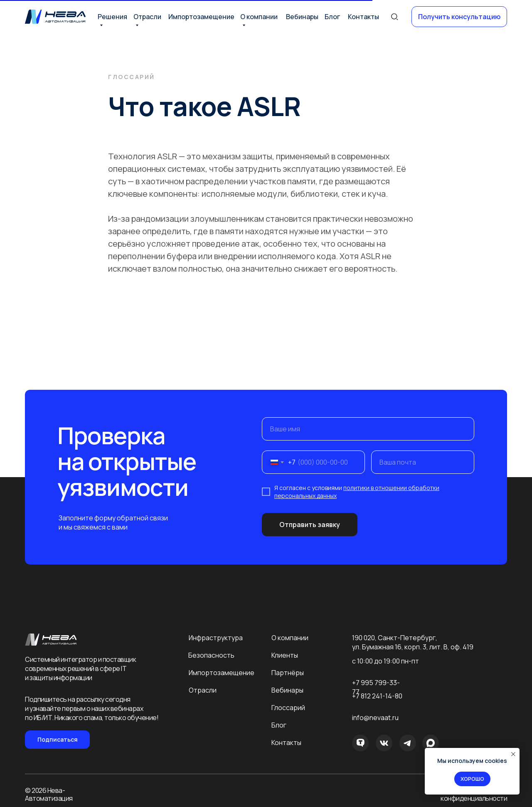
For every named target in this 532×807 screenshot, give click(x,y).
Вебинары (302, 17)
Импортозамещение (201, 17)
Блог (332, 17)
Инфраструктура (216, 638)
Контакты (363, 17)
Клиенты (285, 655)
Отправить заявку (310, 525)
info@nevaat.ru (375, 718)
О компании (259, 17)
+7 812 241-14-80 (377, 696)
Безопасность (211, 655)
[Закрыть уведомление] (513, 754)
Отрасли (147, 17)
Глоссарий (288, 708)
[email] (423, 462)
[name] (368, 429)
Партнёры (288, 673)
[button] (459, 17)
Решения (112, 17)
